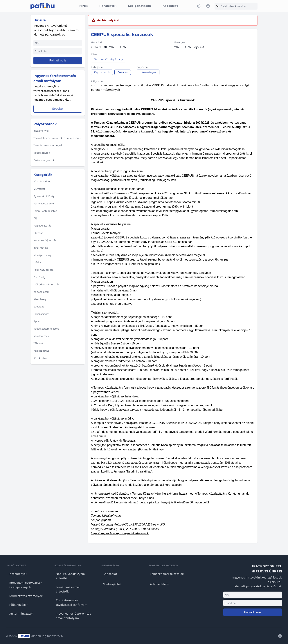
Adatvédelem (159, 584)
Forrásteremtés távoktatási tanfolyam (72, 603)
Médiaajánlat (112, 584)
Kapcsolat (170, 6)
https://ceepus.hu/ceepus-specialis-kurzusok (120, 533)
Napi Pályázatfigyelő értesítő (70, 576)
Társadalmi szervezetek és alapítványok (26, 585)
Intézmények (18, 574)
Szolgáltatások (139, 6)
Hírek (83, 6)
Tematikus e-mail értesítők (68, 589)
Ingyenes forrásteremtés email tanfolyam (73, 616)
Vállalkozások (19, 605)
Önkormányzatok (21, 614)
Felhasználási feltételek (167, 574)
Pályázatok (108, 6)
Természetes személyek (26, 596)
